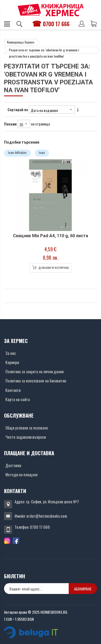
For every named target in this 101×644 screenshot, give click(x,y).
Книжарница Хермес (21, 42)
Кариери (12, 362)
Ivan (42, 153)
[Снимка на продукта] (50, 195)
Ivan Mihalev (17, 153)
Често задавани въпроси (26, 437)
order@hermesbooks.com (47, 516)
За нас (11, 353)
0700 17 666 (56, 24)
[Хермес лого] (51, 10)
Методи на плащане (22, 474)
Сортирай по (18, 109)
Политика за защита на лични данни (34, 371)
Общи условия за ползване (27, 428)
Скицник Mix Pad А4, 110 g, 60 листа (50, 236)
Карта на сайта (18, 399)
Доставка (13, 465)
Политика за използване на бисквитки (36, 381)
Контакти (13, 390)
